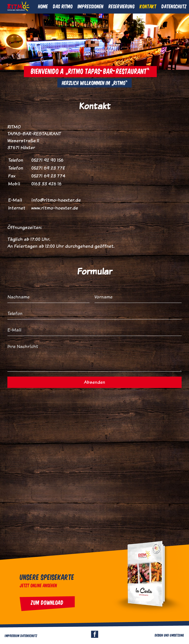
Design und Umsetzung (169, 635)
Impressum (12, 636)
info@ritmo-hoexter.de (56, 200)
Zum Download (47, 602)
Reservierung (122, 6)
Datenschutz (174, 6)
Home (43, 6)
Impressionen (91, 6)
